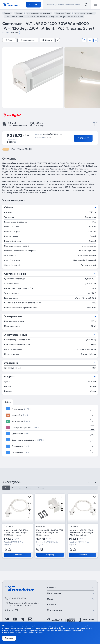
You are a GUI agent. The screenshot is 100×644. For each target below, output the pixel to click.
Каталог (33, 5)
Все (6, 488)
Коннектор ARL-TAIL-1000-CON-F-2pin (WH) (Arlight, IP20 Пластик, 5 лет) (16, 532)
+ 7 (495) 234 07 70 (17, 598)
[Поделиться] (58, 40)
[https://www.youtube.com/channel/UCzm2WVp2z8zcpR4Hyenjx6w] (15, 619)
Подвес (41, 488)
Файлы (8, 402)
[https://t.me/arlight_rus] (22, 619)
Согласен (9, 638)
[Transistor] (12, 4)
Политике (13, 632)
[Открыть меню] (95, 5)
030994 (73, 527)
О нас (50, 599)
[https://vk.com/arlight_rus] (7, 619)
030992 (8, 527)
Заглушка (30, 488)
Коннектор (17, 488)
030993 (41, 527)
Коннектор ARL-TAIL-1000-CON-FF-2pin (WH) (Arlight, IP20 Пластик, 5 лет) (81, 532)
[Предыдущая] (89, 482)
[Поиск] (86, 5)
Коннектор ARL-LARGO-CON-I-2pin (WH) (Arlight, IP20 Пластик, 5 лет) (50, 532)
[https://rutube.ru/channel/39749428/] (30, 619)
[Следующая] (95, 482)
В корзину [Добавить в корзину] (83, 138)
